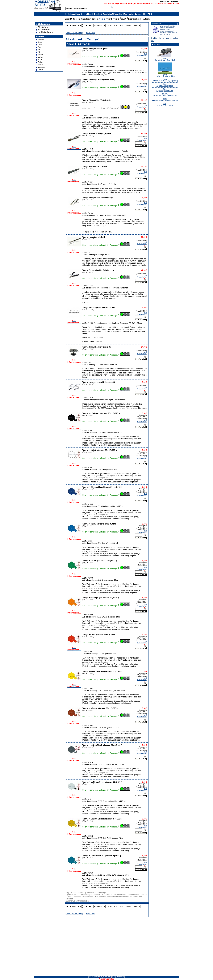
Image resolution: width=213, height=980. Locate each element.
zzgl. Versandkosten (142, 55)
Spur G (116, 19)
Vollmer (40, 70)
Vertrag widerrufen (106, 979)
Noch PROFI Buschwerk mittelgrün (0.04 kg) (165, 100)
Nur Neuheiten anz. (44, 30)
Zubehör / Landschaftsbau (139, 19)
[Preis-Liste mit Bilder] (74, 33)
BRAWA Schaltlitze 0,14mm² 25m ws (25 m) (165, 95)
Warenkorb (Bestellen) (170, 1)
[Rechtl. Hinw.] (107, 977)
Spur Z (102, 19)
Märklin (40, 55)
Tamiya (40, 65)
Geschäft (98, 14)
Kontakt (138, 14)
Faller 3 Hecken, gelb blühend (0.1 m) (165, 75)
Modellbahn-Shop (72, 14)
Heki (39, 50)
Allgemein (41, 39)
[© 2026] (91, 977)
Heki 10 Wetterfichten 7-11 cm (165, 105)
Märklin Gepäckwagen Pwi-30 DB (165, 90)
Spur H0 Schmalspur (82, 19)
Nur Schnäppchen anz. (46, 32)
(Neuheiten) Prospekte (112, 14)
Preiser (40, 62)
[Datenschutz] (120, 977)
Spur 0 (124, 19)
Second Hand (87, 14)
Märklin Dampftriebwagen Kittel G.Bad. (165, 59)
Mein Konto (128, 14)
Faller (40, 47)
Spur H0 (68, 19)
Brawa (40, 42)
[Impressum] (98, 977)
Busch (40, 44)
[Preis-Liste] (90, 33)
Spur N (95, 19)
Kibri (39, 52)
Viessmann (42, 67)
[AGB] (114, 977)
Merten (40, 57)
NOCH (40, 60)
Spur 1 (109, 19)
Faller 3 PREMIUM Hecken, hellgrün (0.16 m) (165, 80)
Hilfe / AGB (147, 14)
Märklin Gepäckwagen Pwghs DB (165, 85)
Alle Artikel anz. (43, 27)
